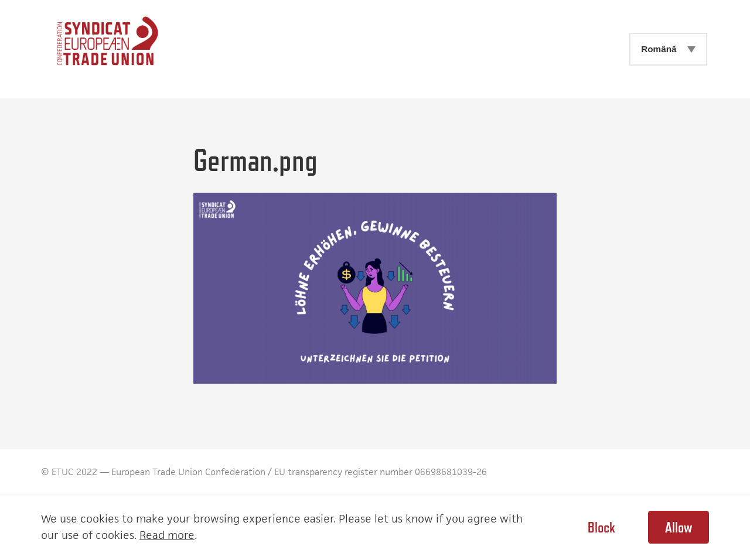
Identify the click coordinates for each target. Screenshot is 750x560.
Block (601, 527)
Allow (679, 527)
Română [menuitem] (659, 49)
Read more (167, 535)
